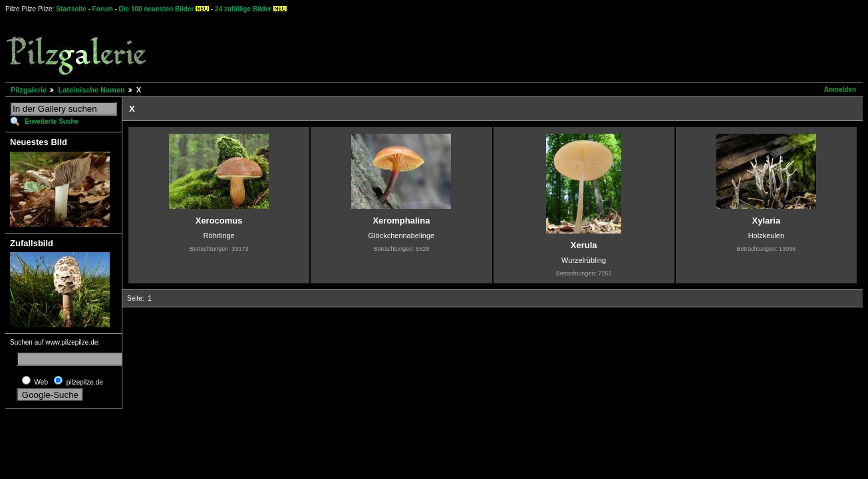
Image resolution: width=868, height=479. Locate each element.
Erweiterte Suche (52, 121)
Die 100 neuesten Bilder (157, 9)
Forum (103, 9)
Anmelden (840, 89)
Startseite (71, 9)
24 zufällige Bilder (243, 9)
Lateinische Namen (91, 90)
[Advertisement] (493, 47)
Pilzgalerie (29, 90)
